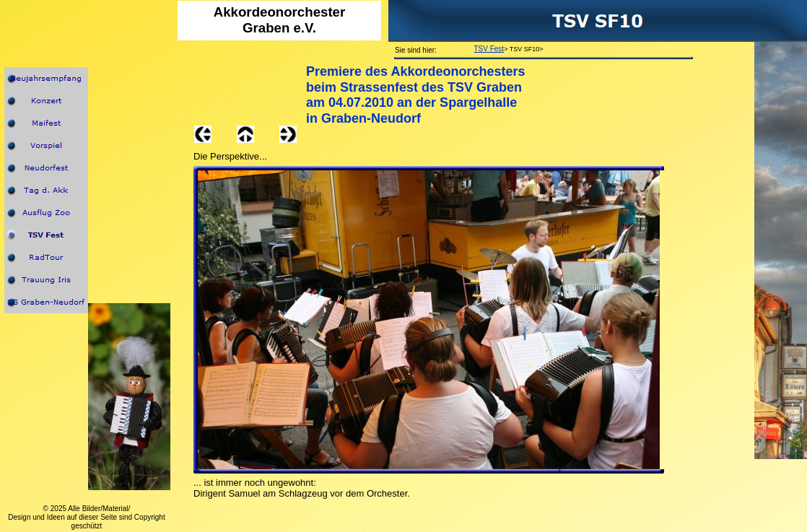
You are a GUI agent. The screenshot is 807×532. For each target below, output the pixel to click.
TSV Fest (489, 49)
